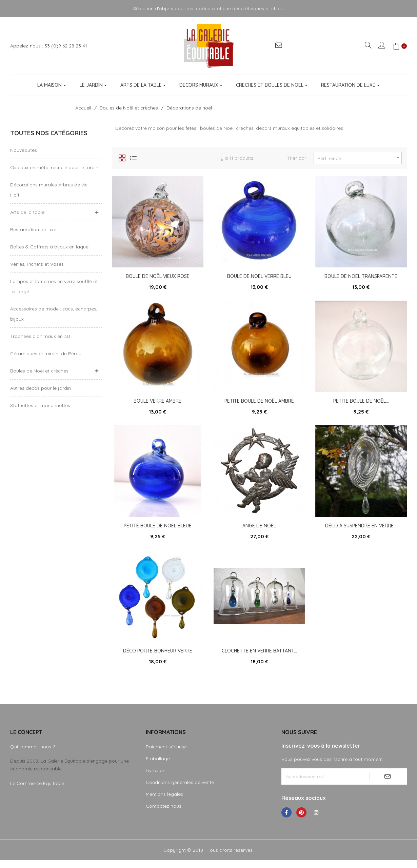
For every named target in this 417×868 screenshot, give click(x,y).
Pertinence (359, 158)
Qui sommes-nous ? (33, 754)
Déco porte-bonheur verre (158, 657)
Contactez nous (164, 814)
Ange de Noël (259, 530)
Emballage (158, 766)
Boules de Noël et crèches (39, 371)
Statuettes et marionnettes (40, 405)
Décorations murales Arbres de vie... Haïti (50, 190)
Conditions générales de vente (180, 790)
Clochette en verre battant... (259, 657)
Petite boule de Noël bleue (158, 530)
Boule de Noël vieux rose (158, 276)
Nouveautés (24, 150)
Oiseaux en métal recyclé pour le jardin (54, 167)
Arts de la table (27, 212)
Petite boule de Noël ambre (259, 403)
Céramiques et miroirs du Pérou (46, 354)
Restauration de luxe (33, 229)
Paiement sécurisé (166, 754)
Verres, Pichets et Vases (37, 264)
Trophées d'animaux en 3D (40, 336)
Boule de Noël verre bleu (259, 276)
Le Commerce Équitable (37, 791)
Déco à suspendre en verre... (361, 530)
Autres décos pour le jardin (41, 388)
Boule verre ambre (157, 403)
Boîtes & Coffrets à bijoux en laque (49, 247)
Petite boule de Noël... (361, 403)
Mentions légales (164, 802)
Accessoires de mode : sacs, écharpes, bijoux (54, 314)
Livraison (156, 778)
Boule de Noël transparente (361, 276)
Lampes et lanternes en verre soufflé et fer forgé (54, 286)
